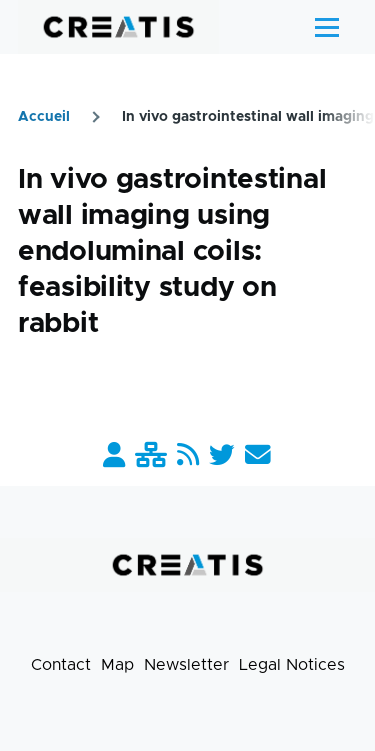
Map (117, 665)
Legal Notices (292, 665)
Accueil (44, 117)
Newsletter (186, 665)
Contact (61, 665)
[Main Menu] (327, 27)
